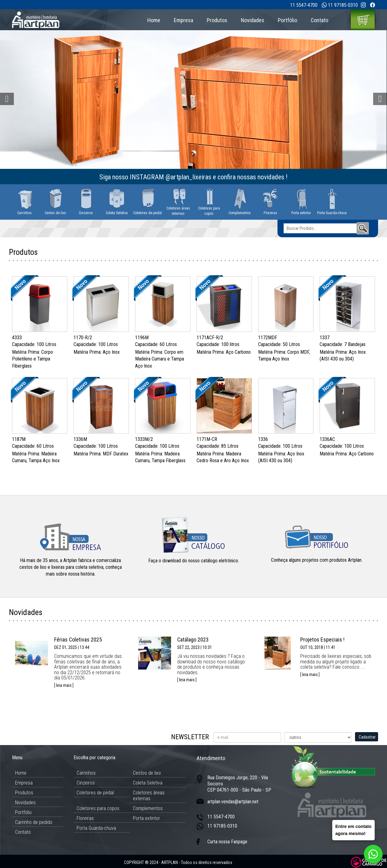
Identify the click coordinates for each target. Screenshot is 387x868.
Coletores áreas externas (149, 796)
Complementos (148, 808)
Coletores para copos (98, 808)
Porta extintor (146, 818)
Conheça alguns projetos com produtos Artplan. (317, 560)
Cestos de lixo (147, 773)
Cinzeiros (86, 783)
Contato (319, 20)
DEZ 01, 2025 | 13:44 (72, 647)
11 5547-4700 (304, 5)
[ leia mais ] (64, 685)
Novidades (253, 20)
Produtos (217, 20)
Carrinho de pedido (34, 822)
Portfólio (287, 20)
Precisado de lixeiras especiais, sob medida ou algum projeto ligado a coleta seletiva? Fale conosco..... (336, 662)
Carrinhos (86, 773)
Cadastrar (367, 737)
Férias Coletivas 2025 (78, 640)
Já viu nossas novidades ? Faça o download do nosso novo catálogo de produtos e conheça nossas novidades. (211, 664)
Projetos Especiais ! (322, 640)
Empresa (184, 20)
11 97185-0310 (343, 5)
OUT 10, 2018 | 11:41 (318, 647)
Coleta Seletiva (148, 783)
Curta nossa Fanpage (227, 842)
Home (154, 20)
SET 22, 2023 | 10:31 (195, 647)
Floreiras (85, 818)
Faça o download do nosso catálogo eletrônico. (194, 561)
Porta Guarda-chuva (96, 828)
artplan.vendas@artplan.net (233, 802)
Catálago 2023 (193, 640)
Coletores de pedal (95, 793)
